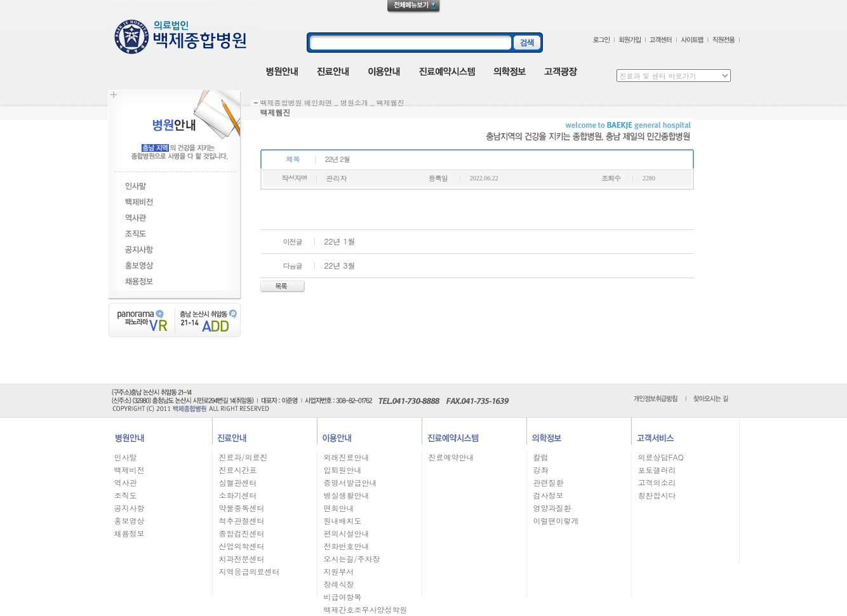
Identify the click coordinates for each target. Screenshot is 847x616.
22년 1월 (340, 241)
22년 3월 (340, 265)
